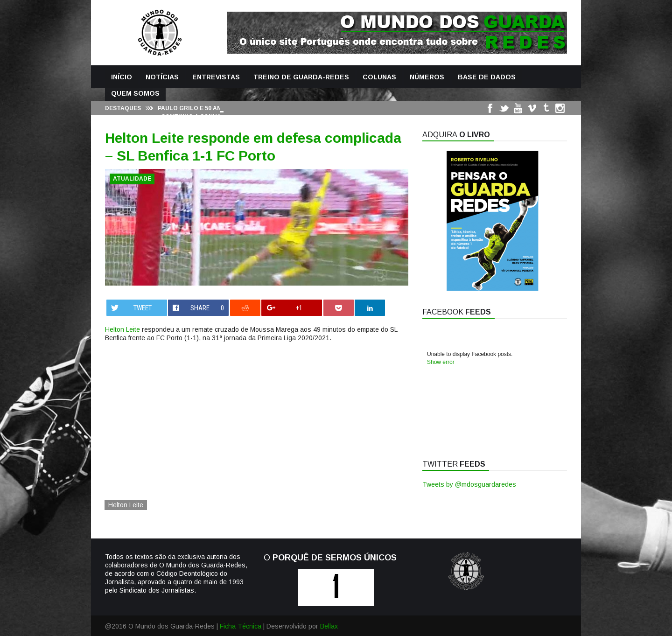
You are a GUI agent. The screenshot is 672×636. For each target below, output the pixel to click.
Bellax (329, 626)
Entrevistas (216, 77)
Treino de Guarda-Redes (301, 77)
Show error (441, 362)
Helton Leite (122, 329)
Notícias (162, 77)
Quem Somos (135, 93)
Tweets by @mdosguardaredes (469, 484)
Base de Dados (487, 77)
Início (122, 77)
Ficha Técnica (241, 626)
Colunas (379, 77)
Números (427, 77)
